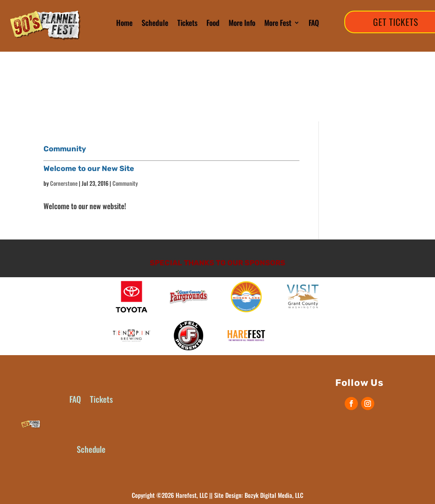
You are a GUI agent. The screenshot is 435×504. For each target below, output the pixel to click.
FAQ (314, 23)
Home (124, 23)
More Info (242, 23)
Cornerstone (64, 183)
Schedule (155, 23)
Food (213, 23)
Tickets (187, 23)
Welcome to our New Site (89, 169)
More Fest (278, 23)
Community (125, 183)
